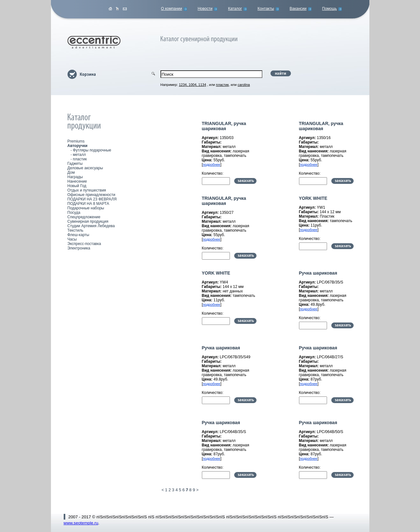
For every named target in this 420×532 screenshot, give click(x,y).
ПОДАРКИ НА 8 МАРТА (88, 204)
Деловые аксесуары (85, 168)
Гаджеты (75, 164)
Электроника (79, 248)
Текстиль (75, 230)
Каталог (235, 9)
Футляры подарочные (92, 150)
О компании (172, 9)
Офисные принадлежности (91, 195)
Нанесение (77, 181)
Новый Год (77, 186)
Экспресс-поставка (84, 244)
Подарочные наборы (86, 208)
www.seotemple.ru (81, 523)
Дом (71, 172)
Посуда (74, 213)
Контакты (266, 9)
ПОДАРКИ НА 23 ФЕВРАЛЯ (92, 199)
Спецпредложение (84, 217)
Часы (72, 239)
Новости (205, 9)
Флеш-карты (78, 235)
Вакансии (298, 9)
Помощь (330, 9)
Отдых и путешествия (87, 190)
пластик (80, 159)
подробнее (212, 164)
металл (79, 155)
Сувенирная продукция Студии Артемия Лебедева (91, 224)
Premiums (76, 141)
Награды (75, 177)
